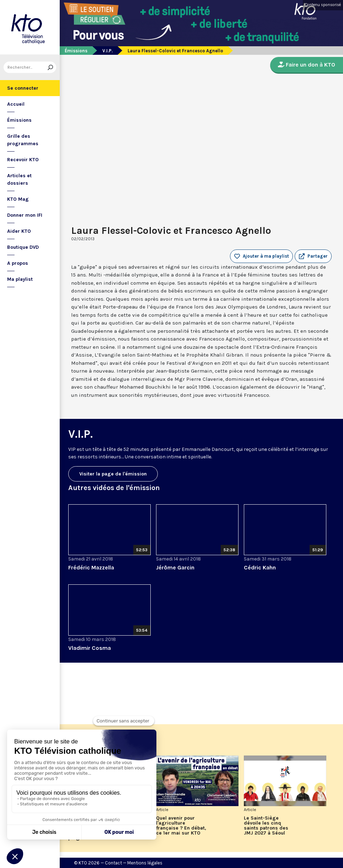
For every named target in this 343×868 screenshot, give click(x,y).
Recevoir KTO (23, 160)
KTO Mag (18, 199)
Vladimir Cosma (90, 648)
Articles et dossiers (19, 179)
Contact (113, 863)
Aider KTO (19, 231)
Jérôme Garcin (175, 567)
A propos (18, 263)
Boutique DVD (23, 247)
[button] (313, 256)
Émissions (19, 120)
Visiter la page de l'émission (113, 474)
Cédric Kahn (260, 567)
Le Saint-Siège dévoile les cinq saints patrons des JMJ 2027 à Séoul (266, 826)
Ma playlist (20, 279)
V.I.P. (108, 51)
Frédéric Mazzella (91, 567)
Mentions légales (145, 863)
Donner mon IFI (25, 215)
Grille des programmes (23, 140)
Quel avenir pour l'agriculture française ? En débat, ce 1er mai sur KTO (181, 826)
